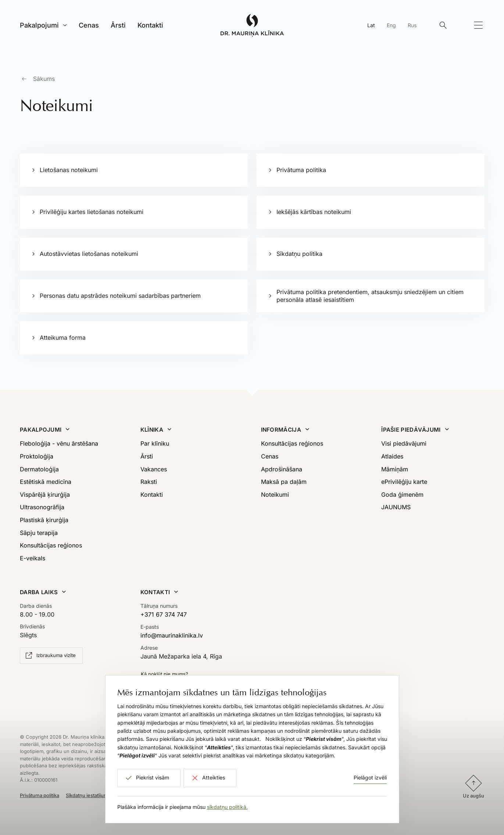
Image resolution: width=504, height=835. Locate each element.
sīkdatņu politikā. (227, 807)
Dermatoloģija (39, 469)
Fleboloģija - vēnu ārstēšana (59, 443)
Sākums (44, 79)
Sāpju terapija (39, 533)
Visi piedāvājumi (404, 443)
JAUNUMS (396, 507)
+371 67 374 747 (164, 614)
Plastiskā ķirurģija (44, 520)
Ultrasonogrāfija (42, 507)
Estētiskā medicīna (46, 482)
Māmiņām (395, 469)
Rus (412, 25)
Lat (371, 25)
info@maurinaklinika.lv (172, 635)
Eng (391, 25)
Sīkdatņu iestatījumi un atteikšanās (104, 795)
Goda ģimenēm (402, 495)
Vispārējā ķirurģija (45, 495)
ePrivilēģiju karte (404, 482)
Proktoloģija (37, 456)
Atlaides (392, 456)
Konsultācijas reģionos (51, 545)
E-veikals (33, 558)
